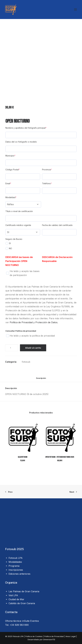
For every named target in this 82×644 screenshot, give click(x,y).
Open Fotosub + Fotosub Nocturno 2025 (60, 457)
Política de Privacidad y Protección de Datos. (34, 322)
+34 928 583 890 (19, 625)
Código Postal (13, 170)
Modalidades (15, 562)
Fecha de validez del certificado (57, 225)
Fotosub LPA (16, 558)
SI (8, 243)
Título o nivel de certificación (19, 211)
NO (9, 248)
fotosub (26, 362)
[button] (22, 436)
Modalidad (11, 197)
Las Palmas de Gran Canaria (24, 591)
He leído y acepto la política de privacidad (30, 336)
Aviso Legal (71, 636)
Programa (14, 566)
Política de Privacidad (54, 636)
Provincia (47, 170)
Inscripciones (16, 570)
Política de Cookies (34, 636)
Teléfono (47, 183)
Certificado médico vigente (18, 225)
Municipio (10, 156)
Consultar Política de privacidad (21, 331)
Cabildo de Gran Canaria (22, 603)
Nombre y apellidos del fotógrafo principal (26, 128)
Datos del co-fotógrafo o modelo (21, 142)
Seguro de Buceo (14, 239)
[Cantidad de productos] (12, 348)
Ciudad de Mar (16, 599)
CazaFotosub (23, 457)
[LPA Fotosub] (11, 10)
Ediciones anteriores (19, 574)
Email (8, 183)
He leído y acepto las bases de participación (23, 273)
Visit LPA (13, 595)
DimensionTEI (49, 639)
